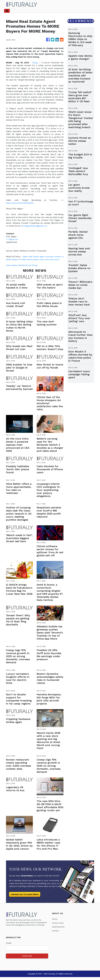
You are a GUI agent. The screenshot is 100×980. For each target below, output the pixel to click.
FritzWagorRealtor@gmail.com (35, 226)
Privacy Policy (58, 926)
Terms (55, 922)
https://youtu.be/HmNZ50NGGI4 (21, 203)
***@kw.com (12, 239)
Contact (56, 934)
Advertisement (59, 930)
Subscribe (27, 959)
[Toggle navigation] (7, 11)
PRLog (35, 63)
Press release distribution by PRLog (23, 268)
